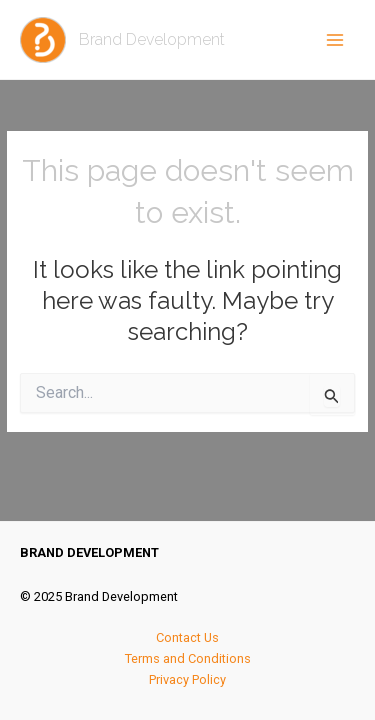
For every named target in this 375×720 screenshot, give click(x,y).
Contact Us (187, 637)
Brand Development (152, 39)
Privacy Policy (187, 679)
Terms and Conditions (188, 658)
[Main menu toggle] (335, 39)
